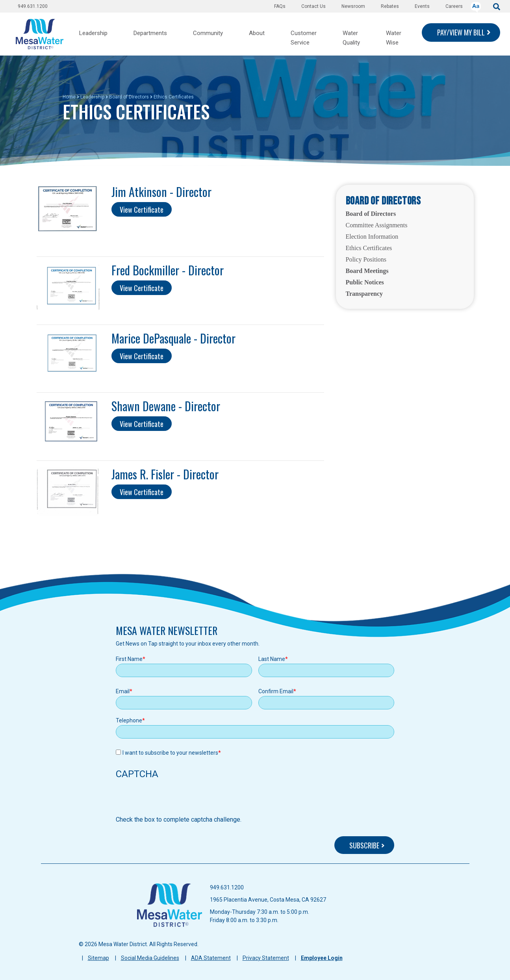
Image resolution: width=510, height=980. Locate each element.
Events (422, 6)
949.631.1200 (33, 6)
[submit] (497, 6)
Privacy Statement (266, 958)
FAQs (280, 6)
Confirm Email (276, 691)
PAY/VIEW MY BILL (461, 32)
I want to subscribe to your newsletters (170, 753)
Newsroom (353, 6)
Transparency (364, 294)
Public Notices (365, 282)
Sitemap (98, 958)
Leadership (92, 97)
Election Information (372, 237)
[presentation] (176, 800)
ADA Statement (211, 958)
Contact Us (313, 6)
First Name (129, 659)
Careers (454, 6)
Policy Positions (366, 259)
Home (69, 97)
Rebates (390, 6)
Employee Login (322, 958)
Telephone (129, 720)
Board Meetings (367, 271)
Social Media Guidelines (150, 958)
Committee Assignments (377, 225)
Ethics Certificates (369, 248)
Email (123, 691)
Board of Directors (129, 97)
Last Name (272, 659)
